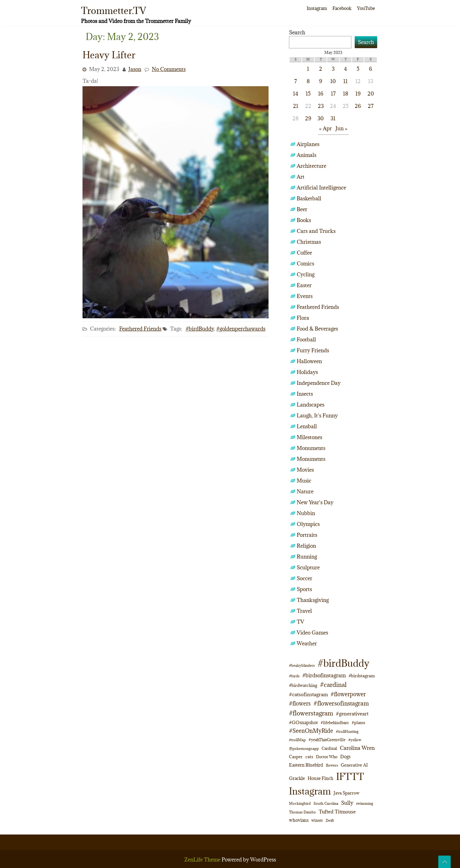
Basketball (309, 198)
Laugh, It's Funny (317, 416)
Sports (304, 589)
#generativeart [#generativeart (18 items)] (352, 714)
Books (304, 220)
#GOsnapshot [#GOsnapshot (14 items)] (303, 722)
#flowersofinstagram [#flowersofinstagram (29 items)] (341, 703)
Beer (302, 209)
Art (301, 177)
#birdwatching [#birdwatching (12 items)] (303, 685)
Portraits (307, 535)
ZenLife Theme (203, 860)
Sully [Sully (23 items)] (347, 803)
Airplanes (308, 144)
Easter (304, 285)
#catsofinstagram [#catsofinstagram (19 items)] (308, 694)
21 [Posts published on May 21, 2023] (296, 106)
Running (307, 557)
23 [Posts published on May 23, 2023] (321, 106)
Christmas (309, 242)
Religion (306, 546)
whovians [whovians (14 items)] (299, 820)
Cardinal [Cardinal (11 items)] (329, 748)
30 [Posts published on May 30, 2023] (321, 118)
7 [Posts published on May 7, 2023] (295, 81)
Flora (303, 318)
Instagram (317, 8)
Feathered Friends (140, 329)
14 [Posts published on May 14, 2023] (296, 94)
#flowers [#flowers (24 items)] (300, 703)
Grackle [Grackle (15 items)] (297, 778)
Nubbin (306, 513)
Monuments (311, 448)
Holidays (307, 372)
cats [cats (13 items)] (309, 757)
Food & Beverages (317, 329)
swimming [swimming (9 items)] (365, 803)
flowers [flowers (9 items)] (332, 765)
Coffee (304, 253)
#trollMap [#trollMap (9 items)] (297, 740)
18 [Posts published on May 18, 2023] (346, 94)
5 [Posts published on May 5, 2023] (358, 69)
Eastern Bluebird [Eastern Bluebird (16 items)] (306, 765)
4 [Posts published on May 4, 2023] (345, 69)
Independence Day (319, 383)
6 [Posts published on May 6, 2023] (371, 69)
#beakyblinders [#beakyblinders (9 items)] (302, 665)
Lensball (307, 426)
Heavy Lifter (109, 55)
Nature (305, 492)
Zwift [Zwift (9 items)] (330, 820)
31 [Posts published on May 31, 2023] (333, 118)
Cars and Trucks (316, 231)
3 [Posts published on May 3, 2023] (333, 69)
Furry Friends (313, 350)
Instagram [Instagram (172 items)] (310, 791)
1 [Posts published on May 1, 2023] (308, 69)
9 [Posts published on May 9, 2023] (321, 81)
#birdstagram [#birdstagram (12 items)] (362, 676)
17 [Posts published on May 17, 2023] (333, 94)
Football (306, 340)
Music (304, 481)
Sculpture (308, 568)
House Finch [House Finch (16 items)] (320, 778)
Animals (307, 155)
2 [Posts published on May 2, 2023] (321, 69)
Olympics (308, 524)
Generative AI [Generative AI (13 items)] (354, 765)
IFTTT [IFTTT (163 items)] (350, 777)
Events (305, 296)
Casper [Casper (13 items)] (296, 757)
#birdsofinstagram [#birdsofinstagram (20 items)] (324, 675)
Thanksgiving (313, 600)
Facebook (342, 8)
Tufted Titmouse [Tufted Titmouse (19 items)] (337, 811)
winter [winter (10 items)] (317, 820)
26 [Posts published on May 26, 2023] (358, 106)
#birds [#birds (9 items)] (294, 676)
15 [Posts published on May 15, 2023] (308, 94)
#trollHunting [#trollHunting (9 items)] (347, 731)
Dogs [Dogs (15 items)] (345, 757)
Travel (304, 611)
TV (300, 622)
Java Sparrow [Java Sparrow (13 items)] (347, 793)
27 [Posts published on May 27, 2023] (371, 106)
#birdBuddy (200, 329)
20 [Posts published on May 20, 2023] (371, 94)
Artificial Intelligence (321, 188)
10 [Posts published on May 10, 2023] (333, 81)
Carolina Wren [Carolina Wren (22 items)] (357, 748)
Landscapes (311, 405)
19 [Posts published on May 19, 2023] (358, 94)
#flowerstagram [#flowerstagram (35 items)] (311, 713)
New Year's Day (315, 502)
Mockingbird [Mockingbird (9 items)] (300, 803)
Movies (305, 470)
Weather (307, 643)
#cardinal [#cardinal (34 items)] (333, 685)
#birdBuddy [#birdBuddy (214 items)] (343, 663)
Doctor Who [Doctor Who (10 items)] (327, 757)
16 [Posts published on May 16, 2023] (321, 94)
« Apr (325, 128)
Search (297, 33)
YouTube (366, 8)
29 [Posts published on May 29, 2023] (308, 118)
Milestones (309, 437)
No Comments (169, 69)
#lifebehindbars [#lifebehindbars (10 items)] (335, 723)
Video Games (312, 633)
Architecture (311, 166)
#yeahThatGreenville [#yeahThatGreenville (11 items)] (327, 740)
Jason (135, 69)
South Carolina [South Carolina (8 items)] (326, 803)
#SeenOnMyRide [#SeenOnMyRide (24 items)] (311, 731)
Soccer (304, 578)
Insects (305, 394)
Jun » (341, 128)
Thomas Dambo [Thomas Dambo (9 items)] (302, 812)
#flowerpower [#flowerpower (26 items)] (348, 694)
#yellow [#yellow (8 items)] (355, 740)
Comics (305, 264)
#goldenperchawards (241, 329)
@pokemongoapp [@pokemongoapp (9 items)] (304, 748)
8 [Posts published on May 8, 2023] (308, 81)
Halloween (309, 361)
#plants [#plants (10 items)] (359, 723)
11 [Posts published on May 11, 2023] (345, 81)
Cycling (306, 274)
